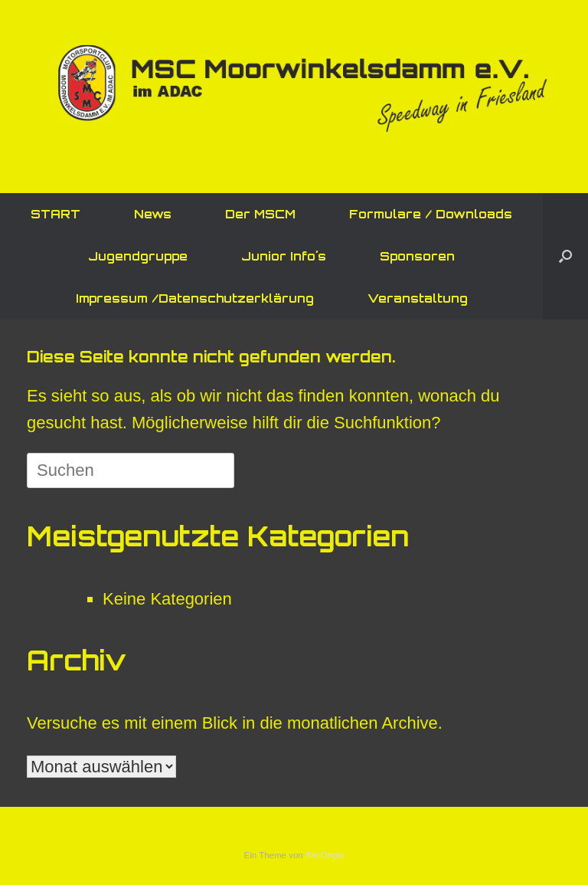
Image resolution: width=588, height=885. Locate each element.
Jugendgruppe (138, 256)
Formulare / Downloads (431, 214)
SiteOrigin (325, 855)
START (56, 214)
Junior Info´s (284, 256)
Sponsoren (417, 256)
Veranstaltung (418, 298)
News (153, 214)
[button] (565, 256)
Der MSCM (260, 214)
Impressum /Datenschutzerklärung (195, 298)
